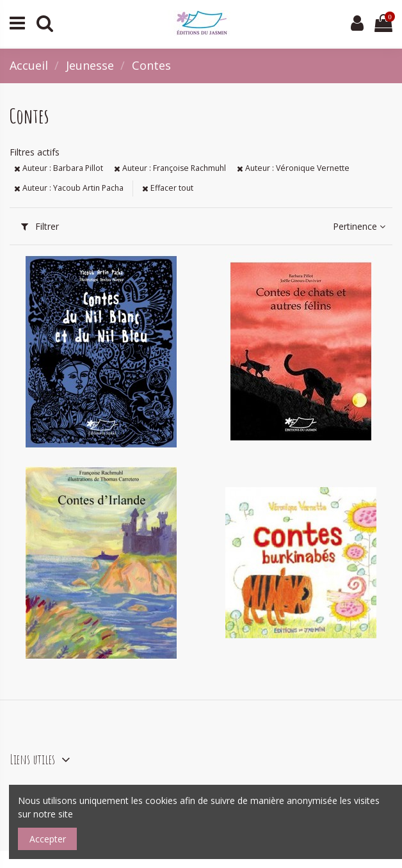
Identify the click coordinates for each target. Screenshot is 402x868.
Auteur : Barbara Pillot (59, 168)
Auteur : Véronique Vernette (293, 168)
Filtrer (40, 226)
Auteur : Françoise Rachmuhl (170, 168)
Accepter (48, 839)
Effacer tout (168, 188)
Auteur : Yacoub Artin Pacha (69, 188)
